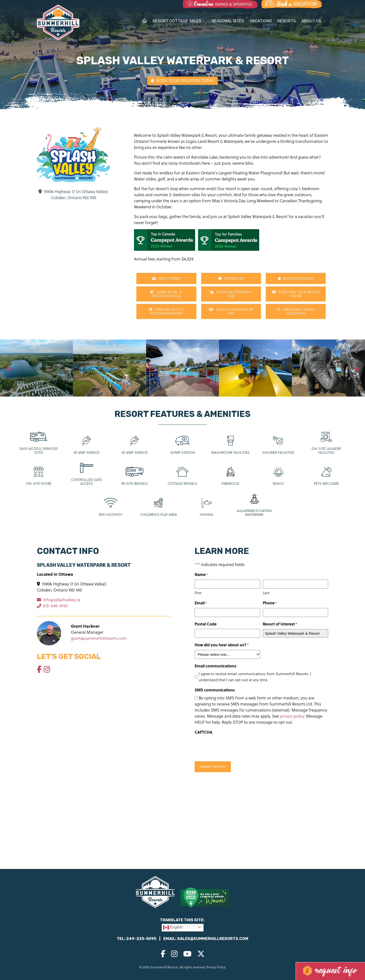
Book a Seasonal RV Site (231, 311)
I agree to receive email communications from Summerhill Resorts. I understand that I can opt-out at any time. (255, 677)
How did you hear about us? (222, 645)
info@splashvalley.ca (58, 600)
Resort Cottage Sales (179, 21)
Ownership (231, 278)
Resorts (286, 21)
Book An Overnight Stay (231, 294)
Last (266, 593)
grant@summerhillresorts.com (99, 638)
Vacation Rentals (296, 278)
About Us (314, 21)
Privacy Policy (216, 967)
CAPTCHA (203, 732)
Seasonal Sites (228, 21)
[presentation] (9, 369)
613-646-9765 (52, 606)
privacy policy (292, 716)
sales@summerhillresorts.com (213, 939)
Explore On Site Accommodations (166, 311)
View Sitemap (166, 278)
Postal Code (206, 624)
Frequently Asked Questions (296, 311)
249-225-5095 (141, 939)
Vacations (261, 21)
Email (201, 603)
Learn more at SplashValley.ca (166, 294)
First (198, 593)
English (173, 928)
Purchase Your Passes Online (296, 294)
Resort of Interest (280, 624)
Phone (270, 603)
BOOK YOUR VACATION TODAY (182, 81)
